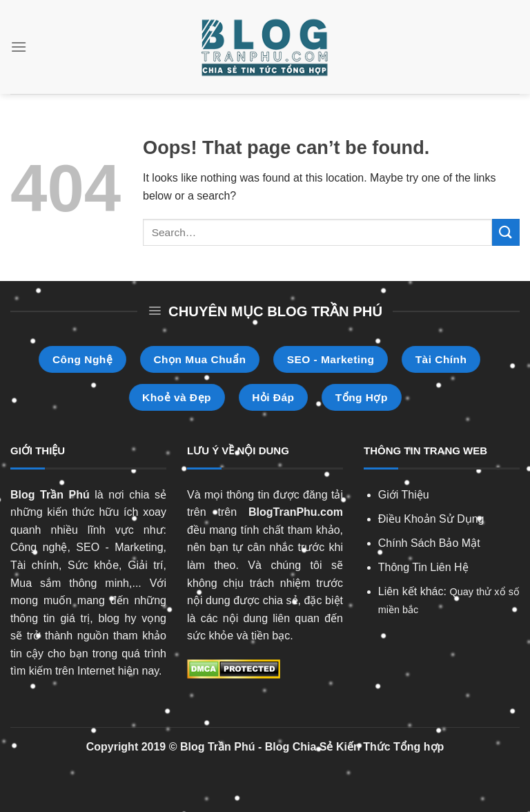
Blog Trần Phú (50, 495)
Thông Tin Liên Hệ (423, 567)
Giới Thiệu (404, 495)
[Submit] (506, 232)
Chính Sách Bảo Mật (429, 543)
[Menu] (19, 47)
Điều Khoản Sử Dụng (431, 519)
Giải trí (145, 565)
